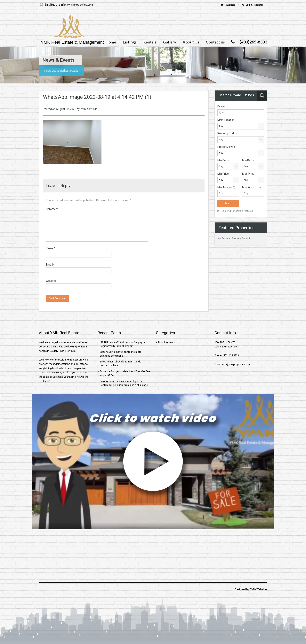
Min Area (226, 187)
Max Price (248, 174)
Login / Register (253, 5)
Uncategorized (167, 342)
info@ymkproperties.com (77, 4)
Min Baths (248, 160)
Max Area (251, 187)
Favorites (228, 5)
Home (111, 42)
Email (50, 265)
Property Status (227, 133)
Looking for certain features (235, 211)
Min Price (223, 174)
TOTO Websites (258, 589)
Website (51, 281)
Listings (130, 42)
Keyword (223, 106)
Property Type (226, 147)
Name (51, 248)
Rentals (150, 42)
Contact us (215, 42)
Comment (52, 209)
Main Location (226, 120)
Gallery (170, 42)
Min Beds (223, 160)
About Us (191, 42)
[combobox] (241, 126)
